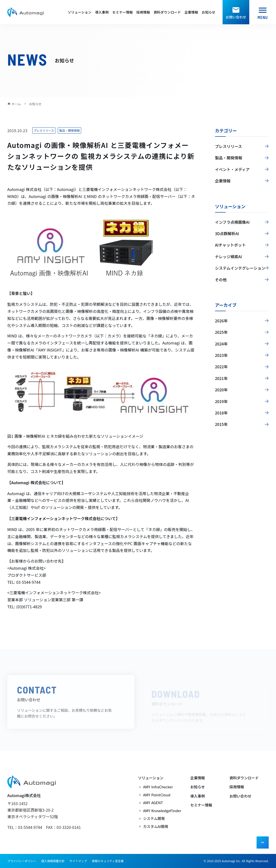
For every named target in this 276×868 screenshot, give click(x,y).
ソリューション (80, 12)
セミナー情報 (122, 12)
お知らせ (208, 12)
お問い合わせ (241, 796)
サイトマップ (78, 861)
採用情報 (143, 12)
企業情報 (191, 12)
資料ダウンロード (167, 12)
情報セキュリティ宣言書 (108, 861)
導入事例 (102, 12)
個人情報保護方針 (53, 861)
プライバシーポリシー (22, 861)
